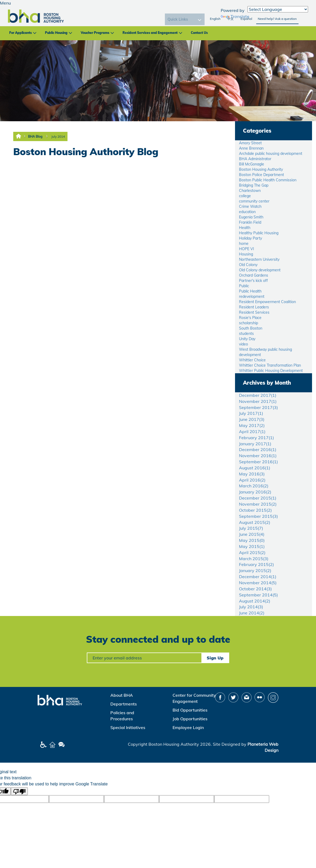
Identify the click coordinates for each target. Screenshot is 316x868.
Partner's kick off (253, 281)
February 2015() (256, 564)
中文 (231, 19)
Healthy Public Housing (259, 233)
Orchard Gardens (254, 275)
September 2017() (258, 407)
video (243, 344)
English (215, 19)
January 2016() (255, 492)
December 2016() (258, 449)
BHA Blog (35, 136)
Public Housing (56, 33)
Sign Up (215, 658)
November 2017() (258, 401)
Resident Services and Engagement (150, 33)
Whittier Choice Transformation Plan (270, 365)
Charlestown (250, 191)
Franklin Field (250, 222)
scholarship (249, 323)
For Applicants (21, 33)
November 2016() (258, 456)
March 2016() (254, 486)
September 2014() (258, 595)
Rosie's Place (250, 318)
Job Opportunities (190, 719)
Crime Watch (250, 206)
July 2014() (251, 607)
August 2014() (255, 601)
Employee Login (188, 727)
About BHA (122, 695)
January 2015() (255, 570)
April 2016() (252, 480)
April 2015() (252, 552)
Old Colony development (260, 270)
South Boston (251, 328)
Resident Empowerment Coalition (267, 302)
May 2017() (252, 425)
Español (246, 19)
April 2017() (252, 431)
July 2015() (251, 528)
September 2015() (258, 516)
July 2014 (58, 136)
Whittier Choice (252, 360)
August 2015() (255, 522)
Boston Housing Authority (261, 169)
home (244, 244)
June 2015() (252, 534)
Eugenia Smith (251, 217)
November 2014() (258, 583)
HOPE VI (247, 249)
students (246, 334)
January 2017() (255, 444)
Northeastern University (259, 259)
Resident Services (254, 312)
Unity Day (247, 339)
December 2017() (258, 395)
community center (254, 201)
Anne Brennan (251, 148)
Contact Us (199, 33)
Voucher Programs (95, 33)
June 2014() (252, 613)
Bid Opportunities (190, 710)
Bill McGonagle (252, 164)
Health (245, 228)
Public (244, 286)
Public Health (250, 291)
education (247, 212)
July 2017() (251, 413)
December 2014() (258, 577)
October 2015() (255, 510)
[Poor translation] (19, 791)
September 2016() (258, 462)
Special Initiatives (128, 727)
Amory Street (250, 143)
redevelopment (252, 296)
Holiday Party (250, 238)
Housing (246, 254)
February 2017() (256, 438)
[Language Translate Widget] (278, 9)
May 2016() (252, 474)
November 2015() (258, 504)
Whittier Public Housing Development (271, 371)
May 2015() (252, 540)
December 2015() (258, 498)
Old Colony (248, 265)
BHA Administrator (255, 159)
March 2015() (254, 559)
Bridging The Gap (254, 185)
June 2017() (252, 419)
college (245, 196)
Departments (124, 704)
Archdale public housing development (271, 154)
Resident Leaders (254, 307)
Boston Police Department (261, 175)
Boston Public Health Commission (268, 180)
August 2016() (255, 468)
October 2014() (255, 589)
